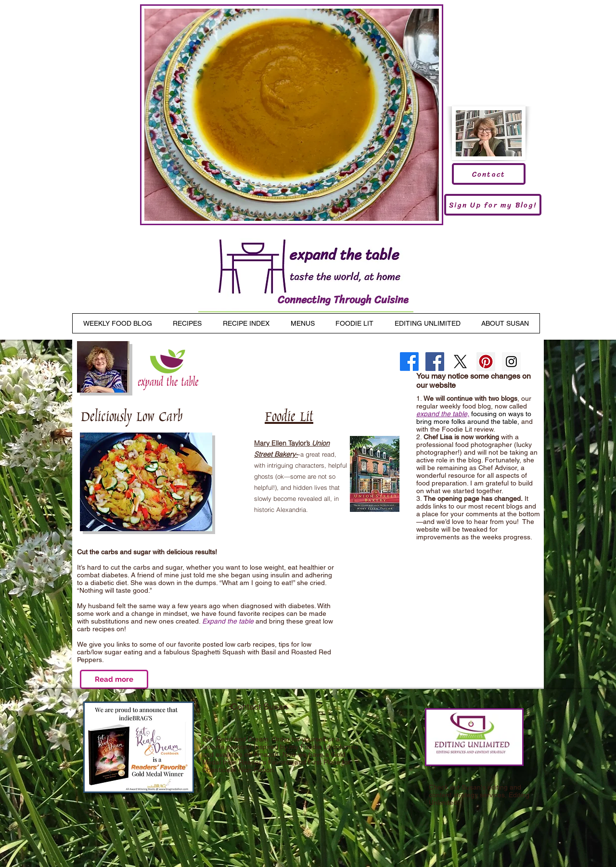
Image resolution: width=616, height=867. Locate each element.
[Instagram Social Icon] (511, 362)
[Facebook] (409, 362)
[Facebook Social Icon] (435, 362)
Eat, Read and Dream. (236, 739)
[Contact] (489, 174)
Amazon (266, 754)
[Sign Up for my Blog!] (493, 205)
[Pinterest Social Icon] (486, 362)
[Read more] (114, 679)
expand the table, (443, 414)
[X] (460, 362)
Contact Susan (259, 707)
